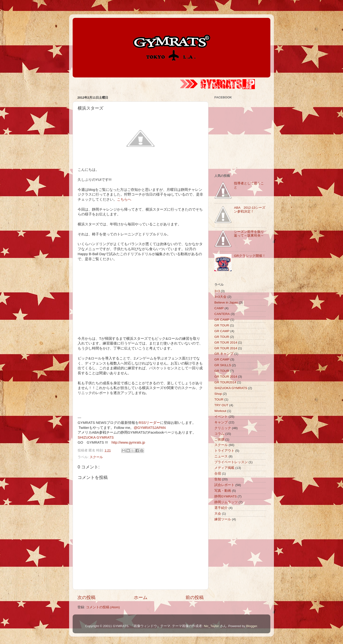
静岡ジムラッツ (226, 502)
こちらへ (124, 199)
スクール (96, 457)
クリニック (223, 428)
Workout (220, 411)
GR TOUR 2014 (226, 342)
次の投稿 (86, 597)
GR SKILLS (223, 365)
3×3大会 (220, 297)
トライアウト (224, 451)
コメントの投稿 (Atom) (103, 607)
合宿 (218, 474)
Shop (218, 394)
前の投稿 (195, 597)
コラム (219, 434)
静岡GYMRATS (226, 496)
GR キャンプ (224, 354)
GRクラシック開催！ (250, 256)
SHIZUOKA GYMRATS (96, 437)
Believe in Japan (226, 302)
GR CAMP (222, 320)
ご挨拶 (219, 439)
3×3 (217, 291)
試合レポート (224, 485)
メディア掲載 (224, 468)
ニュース (221, 456)
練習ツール (223, 519)
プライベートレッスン (231, 462)
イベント (221, 417)
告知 (218, 479)
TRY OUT (221, 405)
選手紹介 (221, 508)
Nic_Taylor (211, 626)
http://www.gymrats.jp (128, 442)
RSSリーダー (149, 423)
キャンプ (221, 422)
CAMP (219, 308)
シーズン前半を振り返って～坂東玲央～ (249, 234)
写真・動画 (223, 491)
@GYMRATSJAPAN (150, 428)
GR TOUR (222, 325)
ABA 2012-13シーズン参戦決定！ (250, 210)
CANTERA (222, 314)
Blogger (252, 626)
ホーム (141, 597)
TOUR (219, 399)
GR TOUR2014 (225, 382)
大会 (218, 514)
